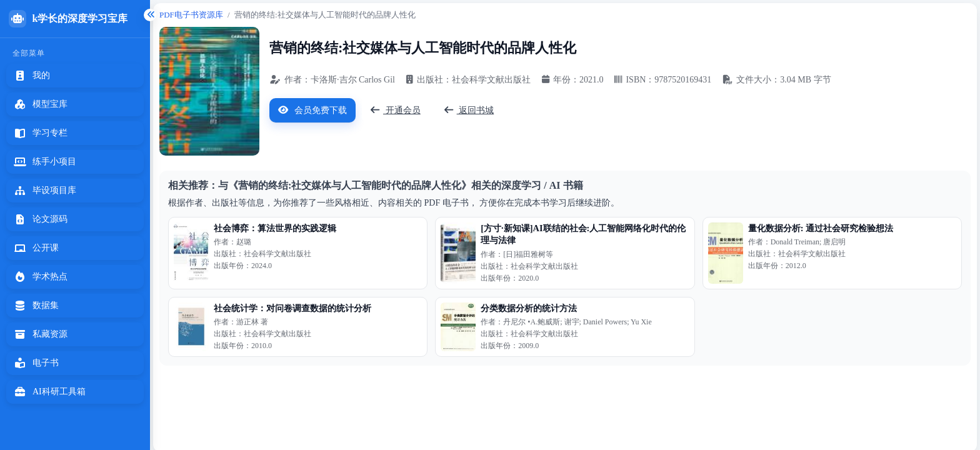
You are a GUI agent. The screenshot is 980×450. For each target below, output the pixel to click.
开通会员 (396, 110)
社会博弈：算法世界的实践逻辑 (275, 228)
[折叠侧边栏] (150, 15)
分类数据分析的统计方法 (529, 308)
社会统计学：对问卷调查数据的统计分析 (292, 308)
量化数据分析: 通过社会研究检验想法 (821, 228)
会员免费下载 (312, 110)
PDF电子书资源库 (191, 15)
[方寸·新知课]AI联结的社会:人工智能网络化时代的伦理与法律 (583, 234)
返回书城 (469, 110)
